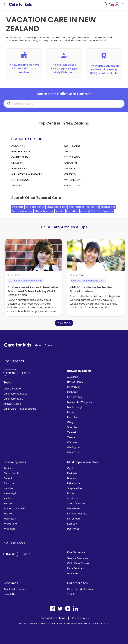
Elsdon (71, 493)
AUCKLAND (18, 146)
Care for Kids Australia (81, 589)
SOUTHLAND (72, 157)
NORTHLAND (72, 146)
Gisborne (73, 392)
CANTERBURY (20, 157)
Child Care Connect (79, 563)
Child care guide (13, 399)
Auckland (73, 377)
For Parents (14, 361)
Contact (50, 345)
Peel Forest (74, 529)
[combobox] (27, 104)
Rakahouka (74, 483)
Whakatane (10, 524)
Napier (7, 498)
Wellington (73, 447)
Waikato (72, 442)
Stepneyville (74, 488)
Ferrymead (73, 519)
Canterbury (74, 387)
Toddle (71, 594)
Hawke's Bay (75, 397)
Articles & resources (15, 589)
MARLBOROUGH (21, 180)
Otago (71, 422)
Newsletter (10, 594)
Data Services (75, 568)
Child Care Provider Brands (20, 409)
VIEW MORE (64, 323)
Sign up (11, 373)
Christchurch (11, 473)
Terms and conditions (52, 618)
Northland (73, 417)
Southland (73, 427)
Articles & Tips (12, 404)
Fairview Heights (77, 513)
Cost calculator (13, 389)
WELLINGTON (72, 180)
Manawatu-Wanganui (80, 402)
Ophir (70, 468)
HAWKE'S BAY (20, 169)
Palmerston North (14, 508)
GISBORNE (18, 163)
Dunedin (8, 478)
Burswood (73, 478)
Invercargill (10, 493)
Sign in (26, 373)
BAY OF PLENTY (21, 152)
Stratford (9, 513)
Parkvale (72, 473)
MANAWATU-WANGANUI (27, 174)
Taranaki (72, 432)
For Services (15, 542)
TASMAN (69, 169)
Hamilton (9, 488)
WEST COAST (72, 186)
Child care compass (15, 394)
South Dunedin (76, 503)
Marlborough (75, 407)
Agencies (73, 573)
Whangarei (10, 529)
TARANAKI (70, 163)
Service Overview (78, 558)
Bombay (72, 524)
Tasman (72, 437)
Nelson (71, 412)
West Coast (74, 452)
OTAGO (68, 152)
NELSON (16, 186)
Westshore (73, 508)
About (38, 345)
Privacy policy (80, 618)
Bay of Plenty (75, 382)
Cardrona (73, 498)
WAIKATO (70, 174)
